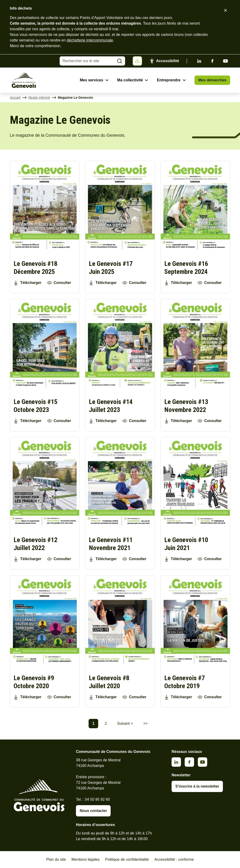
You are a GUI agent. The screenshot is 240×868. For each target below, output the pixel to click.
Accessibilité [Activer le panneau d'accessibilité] (168, 61)
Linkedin (199, 61)
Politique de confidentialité (127, 859)
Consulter (62, 283)
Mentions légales (86, 859)
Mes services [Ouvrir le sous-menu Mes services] (91, 80)
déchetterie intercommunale (90, 40)
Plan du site (56, 859)
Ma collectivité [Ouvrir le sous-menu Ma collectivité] (130, 80)
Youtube (225, 61)
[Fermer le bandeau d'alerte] (225, 10)
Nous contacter (93, 811)
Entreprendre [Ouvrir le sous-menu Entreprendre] (169, 80)
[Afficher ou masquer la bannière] (137, 61)
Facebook (212, 61)
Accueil (15, 98)
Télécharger (31, 283)
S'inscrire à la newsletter (197, 786)
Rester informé (39, 98)
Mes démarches (212, 80)
